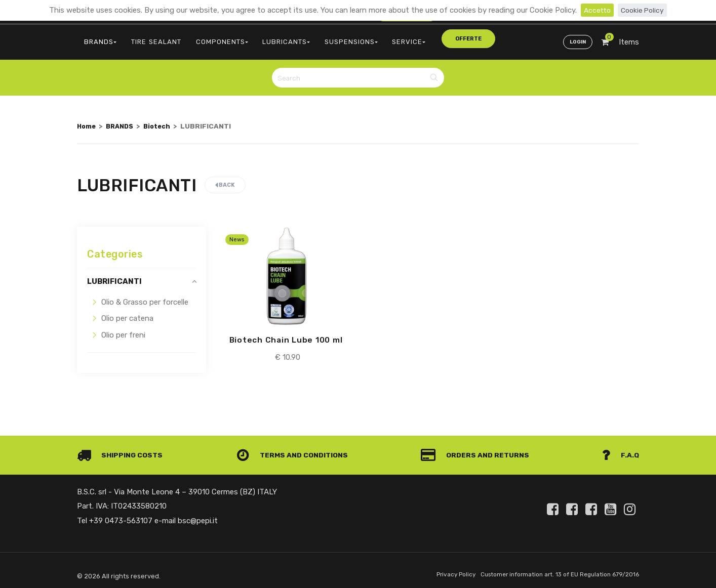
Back (225, 179)
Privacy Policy (442, 570)
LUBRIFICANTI (114, 276)
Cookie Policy (643, 10)
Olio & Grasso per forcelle (145, 297)
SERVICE (379, 38)
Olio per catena (127, 313)
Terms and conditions (294, 450)
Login (577, 38)
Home (87, 120)
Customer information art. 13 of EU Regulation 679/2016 (554, 570)
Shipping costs (122, 450)
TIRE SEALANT (149, 38)
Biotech (162, 120)
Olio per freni (123, 329)
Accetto (596, 10)
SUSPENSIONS (327, 38)
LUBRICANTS (267, 38)
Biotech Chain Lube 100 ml (286, 334)
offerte (427, 38)
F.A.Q (620, 450)
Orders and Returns (478, 450)
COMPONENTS (208, 38)
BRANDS (98, 38)
